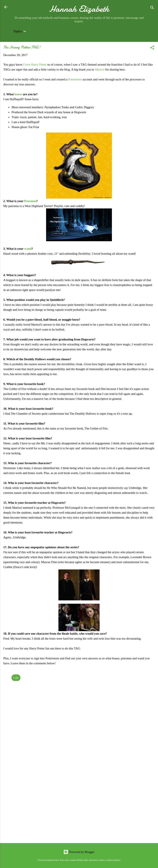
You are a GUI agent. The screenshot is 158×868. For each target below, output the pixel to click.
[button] (152, 48)
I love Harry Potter (35, 65)
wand (28, 249)
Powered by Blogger (79, 852)
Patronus (30, 201)
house (18, 94)
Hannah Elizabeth (79, 9)
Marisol (100, 69)
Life (16, 678)
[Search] (152, 8)
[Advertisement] (79, 808)
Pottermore (75, 79)
